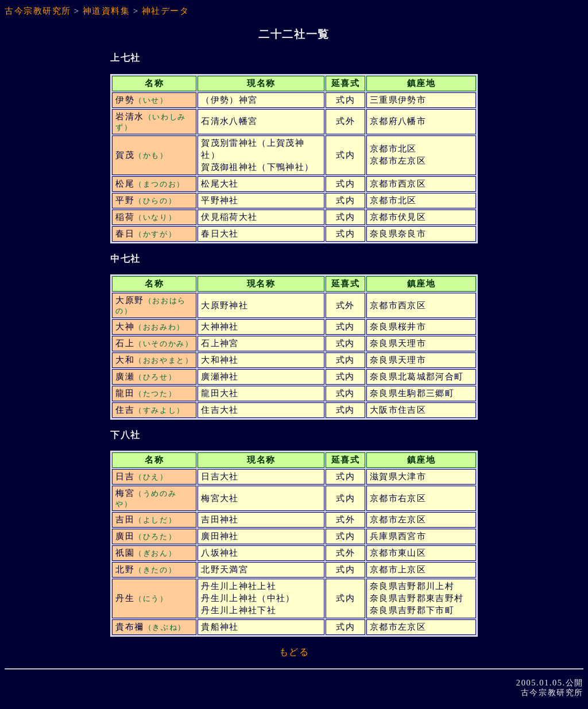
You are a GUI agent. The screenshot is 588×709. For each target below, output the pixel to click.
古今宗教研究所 (38, 11)
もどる (294, 652)
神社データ (166, 11)
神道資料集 (107, 11)
